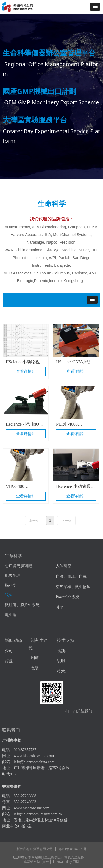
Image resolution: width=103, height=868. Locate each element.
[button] (95, 7)
